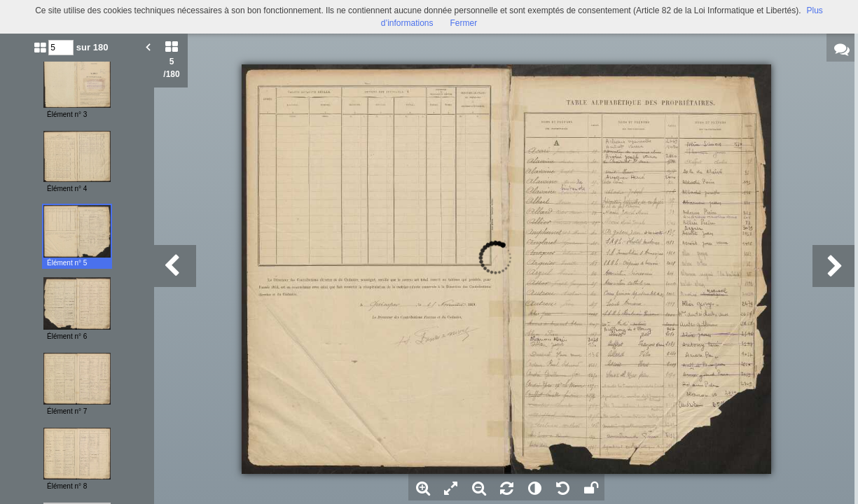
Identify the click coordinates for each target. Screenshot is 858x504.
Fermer (464, 23)
